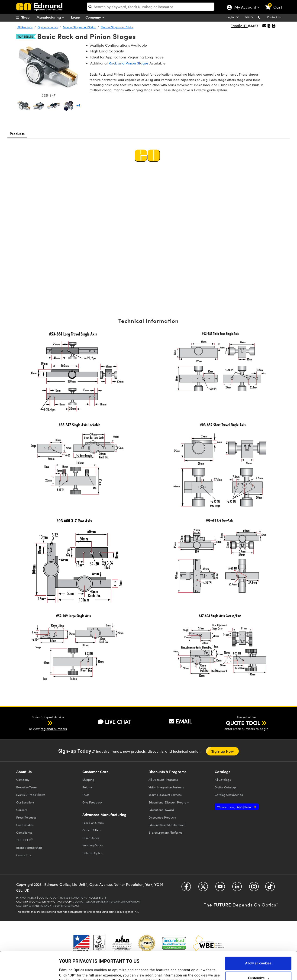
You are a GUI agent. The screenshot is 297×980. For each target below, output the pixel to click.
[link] (276, 3)
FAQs (86, 795)
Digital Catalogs (226, 787)
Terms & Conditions (73, 898)
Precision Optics (93, 823)
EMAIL (180, 721)
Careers (22, 810)
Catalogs (223, 779)
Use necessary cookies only (258, 967)
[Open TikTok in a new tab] (270, 888)
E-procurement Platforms (165, 832)
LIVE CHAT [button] (115, 722)
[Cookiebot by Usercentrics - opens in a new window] (30, 971)
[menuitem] (28, 17)
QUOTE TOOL (243, 723)
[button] (263, 17)
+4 (78, 105)
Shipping (88, 779)
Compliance (24, 832)
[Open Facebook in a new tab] (186, 888)
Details (65, 972)
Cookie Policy (48, 898)
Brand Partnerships (29, 847)
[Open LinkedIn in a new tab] (237, 888)
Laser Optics (91, 838)
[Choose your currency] (250, 17)
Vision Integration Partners (166, 787)
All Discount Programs (163, 779)
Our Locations (25, 802)
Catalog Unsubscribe (229, 795)
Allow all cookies (258, 937)
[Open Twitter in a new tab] (203, 888)
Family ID (239, 26)
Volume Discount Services (165, 795)
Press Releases (26, 817)
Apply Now (235, 807)
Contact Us (274, 17)
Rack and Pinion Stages (129, 63)
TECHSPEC (24, 840)
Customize (258, 952)
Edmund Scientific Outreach (167, 825)
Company (96, 17)
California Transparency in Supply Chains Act (48, 906)
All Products (25, 27)
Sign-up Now (222, 751)
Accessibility (98, 898)
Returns (87, 787)
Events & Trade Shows (31, 795)
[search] (151, 7)
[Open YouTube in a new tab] (220, 888)
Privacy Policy (26, 898)
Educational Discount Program (169, 802)
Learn (76, 17)
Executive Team (26, 787)
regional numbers (54, 729)
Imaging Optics (93, 845)
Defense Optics (92, 853)
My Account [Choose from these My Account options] (245, 8)
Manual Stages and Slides (79, 27)
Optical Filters (92, 830)
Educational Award (161, 810)
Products (17, 133)
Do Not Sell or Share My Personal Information (107, 901)
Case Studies (25, 825)
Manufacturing (51, 17)
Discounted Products (162, 817)
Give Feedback (92, 802)
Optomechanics (48, 27)
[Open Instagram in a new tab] (254, 888)
